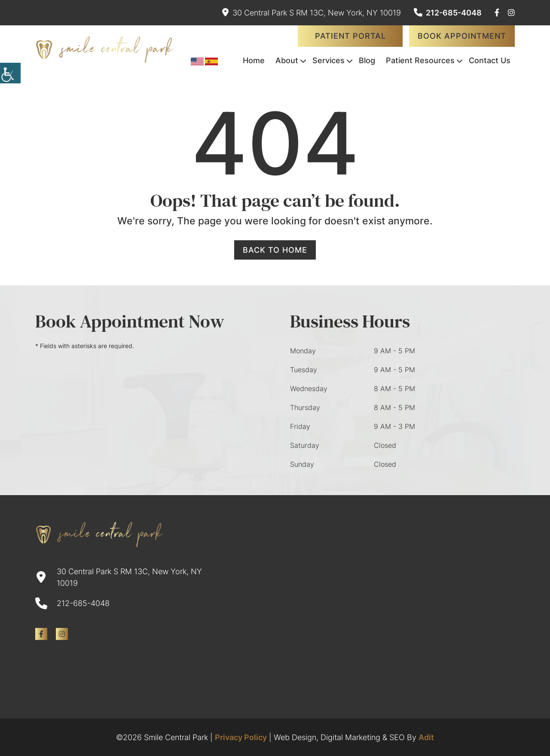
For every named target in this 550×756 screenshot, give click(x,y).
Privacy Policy (241, 737)
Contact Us (490, 60)
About (287, 60)
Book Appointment (462, 36)
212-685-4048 (448, 13)
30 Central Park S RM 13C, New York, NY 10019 (312, 13)
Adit (426, 737)
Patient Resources (420, 60)
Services (328, 60)
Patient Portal (350, 36)
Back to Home (275, 250)
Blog (367, 60)
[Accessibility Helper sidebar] (10, 73)
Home (254, 60)
